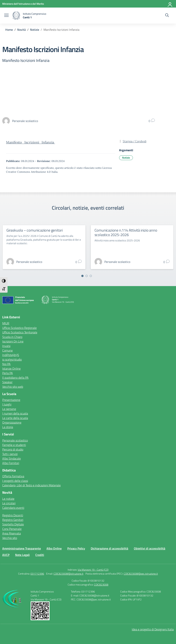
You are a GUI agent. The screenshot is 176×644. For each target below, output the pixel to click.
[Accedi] (170, 4)
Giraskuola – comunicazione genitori (35, 230)
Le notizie (8, 499)
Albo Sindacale (12, 458)
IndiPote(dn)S (11, 355)
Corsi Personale (12, 529)
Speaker (7, 382)
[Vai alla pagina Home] (9, 30)
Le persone (9, 409)
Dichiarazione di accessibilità (109, 548)
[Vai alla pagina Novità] (21, 30)
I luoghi (7, 404)
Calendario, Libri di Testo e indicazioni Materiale (31, 485)
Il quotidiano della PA (15, 378)
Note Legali (22, 555)
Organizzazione (12, 422)
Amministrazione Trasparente (22, 548)
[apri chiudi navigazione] (6, 16)
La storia (8, 427)
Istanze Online (11, 368)
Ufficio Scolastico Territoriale (20, 332)
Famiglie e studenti (14, 445)
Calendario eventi (13, 508)
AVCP (6, 555)
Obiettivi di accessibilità (150, 548)
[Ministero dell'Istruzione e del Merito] (23, 4)
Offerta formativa (13, 476)
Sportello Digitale (13, 524)
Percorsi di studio (13, 449)
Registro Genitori (13, 520)
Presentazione (11, 400)
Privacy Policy (76, 548)
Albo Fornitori (11, 463)
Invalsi (6, 346)
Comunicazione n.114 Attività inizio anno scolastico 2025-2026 (126, 232)
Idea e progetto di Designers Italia (153, 629)
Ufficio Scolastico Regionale (19, 328)
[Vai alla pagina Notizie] (35, 30)
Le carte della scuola (15, 418)
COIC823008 (101, 585)
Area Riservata (12, 533)
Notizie (126, 158)
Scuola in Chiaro (12, 337)
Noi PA (6, 364)
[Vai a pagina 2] (87, 276)
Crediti (40, 555)
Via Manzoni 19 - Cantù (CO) (93, 570)
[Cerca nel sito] (167, 16)
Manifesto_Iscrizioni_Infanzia (31, 142)
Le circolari (9, 503)
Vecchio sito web (13, 387)
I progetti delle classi (15, 481)
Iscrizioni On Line (13, 341)
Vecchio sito (10, 538)
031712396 (37, 574)
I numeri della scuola (15, 413)
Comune (7, 350)
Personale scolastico (15, 440)
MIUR (6, 323)
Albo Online (54, 548)
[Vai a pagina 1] (82, 276)
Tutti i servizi (10, 454)
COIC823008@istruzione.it (68, 574)
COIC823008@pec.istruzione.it (141, 574)
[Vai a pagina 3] (91, 276)
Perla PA (8, 373)
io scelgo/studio (12, 359)
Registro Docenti (13, 515)
